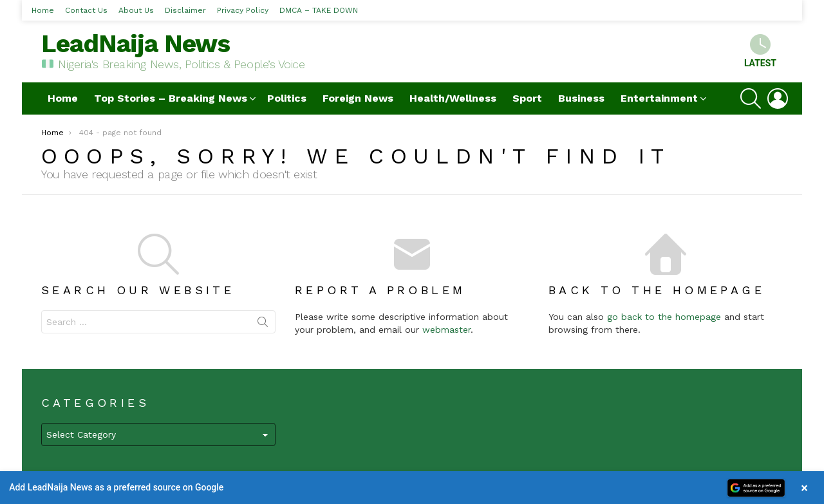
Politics (287, 98)
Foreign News (358, 98)
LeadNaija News (136, 43)
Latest (760, 51)
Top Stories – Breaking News (171, 98)
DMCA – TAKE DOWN (319, 10)
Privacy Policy (243, 10)
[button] (412, 487)
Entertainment (659, 98)
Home (43, 10)
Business (581, 98)
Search (263, 324)
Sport (527, 98)
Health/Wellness (453, 98)
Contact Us (86, 10)
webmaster (446, 330)
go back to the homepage (664, 317)
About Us (136, 10)
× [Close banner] (804, 487)
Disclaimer (185, 10)
